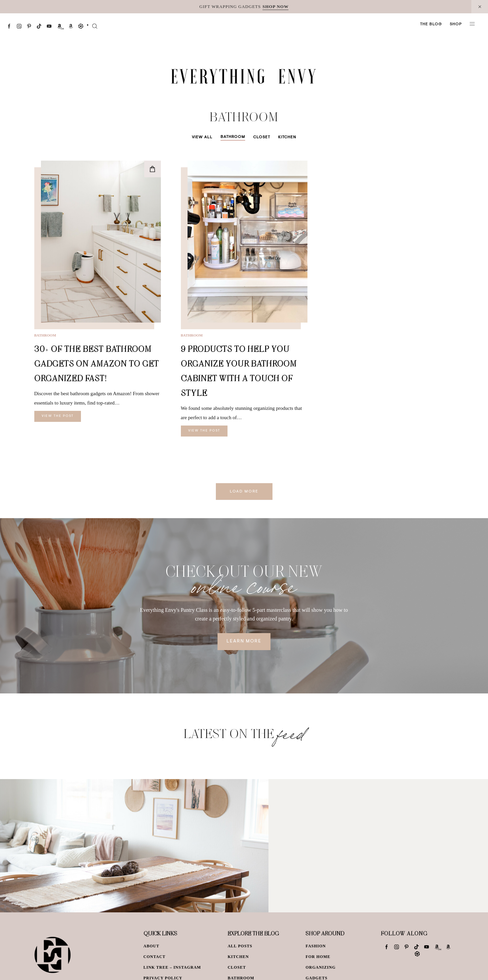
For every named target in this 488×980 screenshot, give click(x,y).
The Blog (431, 24)
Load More (244, 491)
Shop (456, 24)
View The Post (58, 416)
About (152, 946)
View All (202, 137)
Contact (155, 957)
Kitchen (287, 137)
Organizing (320, 967)
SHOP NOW (275, 6)
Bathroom (233, 137)
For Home (318, 957)
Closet (262, 137)
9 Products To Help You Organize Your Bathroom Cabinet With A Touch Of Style (239, 371)
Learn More (244, 641)
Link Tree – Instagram (172, 967)
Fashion (316, 946)
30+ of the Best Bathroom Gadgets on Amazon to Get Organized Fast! (97, 363)
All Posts (240, 946)
